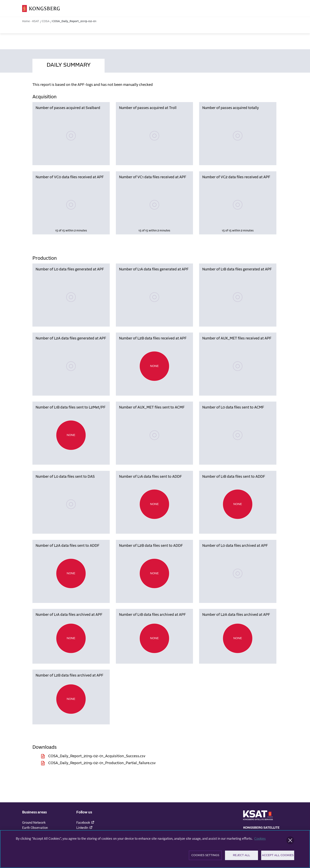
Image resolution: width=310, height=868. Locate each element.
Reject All (241, 857)
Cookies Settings (205, 857)
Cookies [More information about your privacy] (260, 840)
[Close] (290, 841)
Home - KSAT (31, 21)
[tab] (69, 64)
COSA (46, 21)
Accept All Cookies (278, 857)
